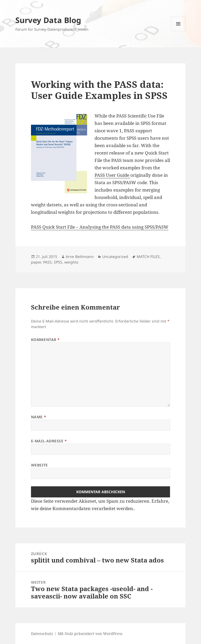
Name (39, 417)
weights (71, 262)
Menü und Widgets (178, 31)
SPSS (58, 262)
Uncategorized (115, 257)
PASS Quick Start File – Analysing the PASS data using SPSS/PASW (100, 227)
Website (39, 465)
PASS (47, 262)
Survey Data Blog (48, 20)
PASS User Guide (112, 175)
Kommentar (45, 340)
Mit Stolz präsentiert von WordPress (90, 634)
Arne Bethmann (80, 257)
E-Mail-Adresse (49, 441)
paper (36, 262)
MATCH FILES (148, 257)
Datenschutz (42, 634)
